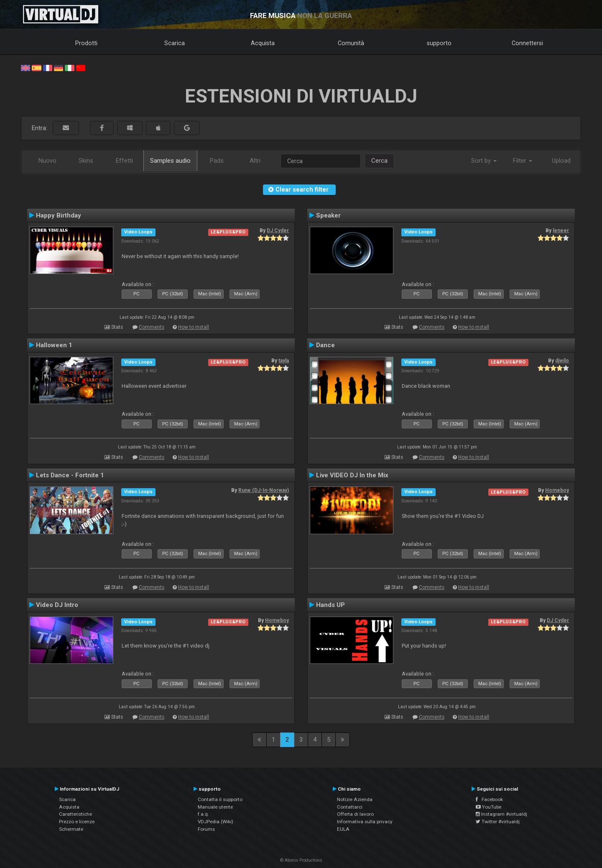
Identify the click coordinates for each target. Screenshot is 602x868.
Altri (255, 161)
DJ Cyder (278, 230)
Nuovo (47, 161)
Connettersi (527, 43)
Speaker (328, 215)
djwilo (562, 361)
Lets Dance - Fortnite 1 (70, 475)
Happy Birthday (59, 215)
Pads (217, 161)
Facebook (489, 799)
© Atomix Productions (301, 860)
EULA (343, 829)
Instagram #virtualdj (501, 814)
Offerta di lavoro (355, 814)
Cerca (379, 161)
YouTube (488, 807)
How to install (194, 327)
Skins (86, 161)
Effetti (124, 161)
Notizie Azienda (355, 799)
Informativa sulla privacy (365, 822)
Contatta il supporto (220, 799)
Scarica (175, 43)
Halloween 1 (54, 345)
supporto (439, 43)
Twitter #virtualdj (498, 822)
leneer (561, 230)
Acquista (263, 43)
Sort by (484, 161)
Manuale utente (215, 807)
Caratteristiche (75, 814)
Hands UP (330, 605)
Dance (325, 345)
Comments (152, 327)
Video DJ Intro (57, 605)
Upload (561, 161)
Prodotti (86, 43)
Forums (206, 829)
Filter (523, 161)
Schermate (71, 829)
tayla (284, 361)
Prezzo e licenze (77, 822)
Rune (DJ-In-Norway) (264, 490)
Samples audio (170, 161)
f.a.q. (203, 814)
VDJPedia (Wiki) (216, 822)
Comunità (351, 43)
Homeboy (557, 490)
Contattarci (350, 807)
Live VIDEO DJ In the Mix (352, 475)
